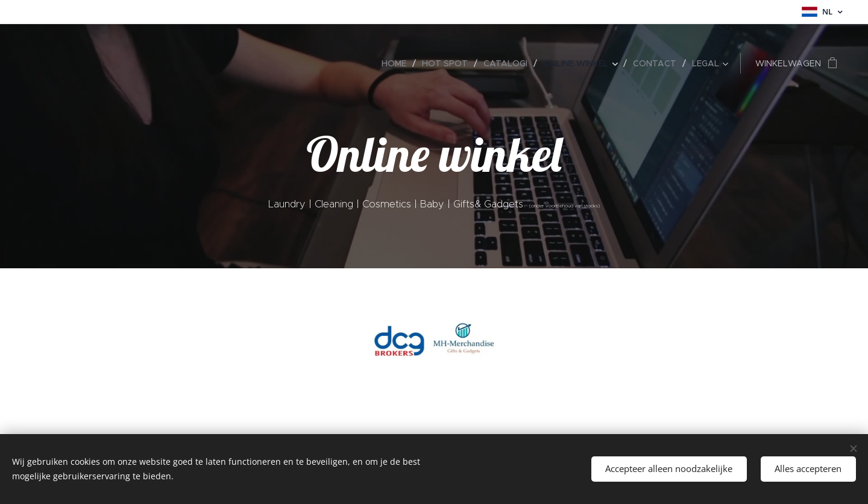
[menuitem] (397, 63)
